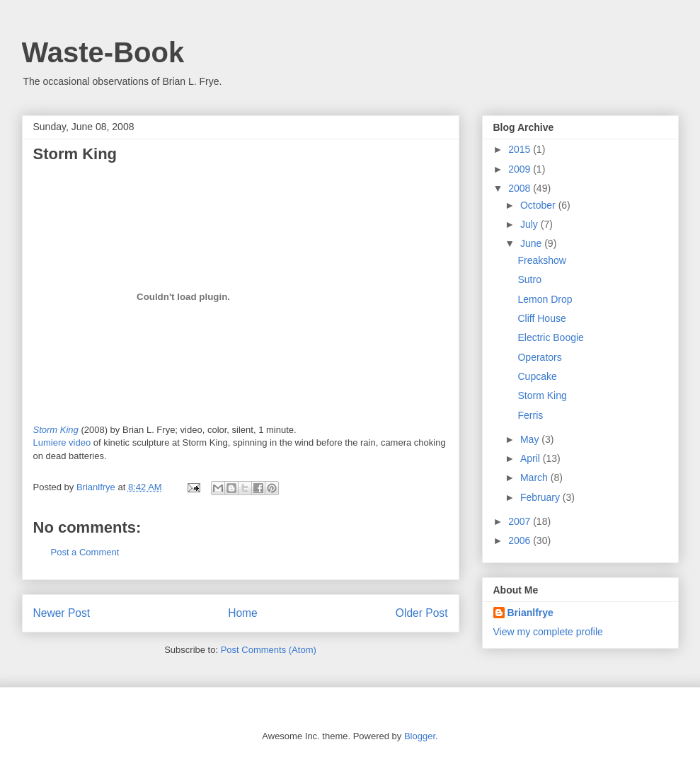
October (539, 205)
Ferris (530, 415)
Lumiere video (62, 442)
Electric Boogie (550, 337)
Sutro (529, 279)
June (532, 243)
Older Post (422, 613)
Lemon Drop (545, 299)
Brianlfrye (530, 613)
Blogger (420, 736)
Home (243, 613)
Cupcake (537, 376)
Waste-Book (103, 52)
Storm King (75, 154)
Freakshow (541, 260)
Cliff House (541, 318)
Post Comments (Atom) (269, 650)
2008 (521, 188)
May (531, 439)
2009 (521, 169)
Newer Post (62, 613)
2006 (521, 540)
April (532, 458)
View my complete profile (548, 632)
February (541, 497)
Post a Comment (85, 552)
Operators (539, 357)
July (530, 224)
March (535, 477)
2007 (521, 521)
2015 (521, 149)
